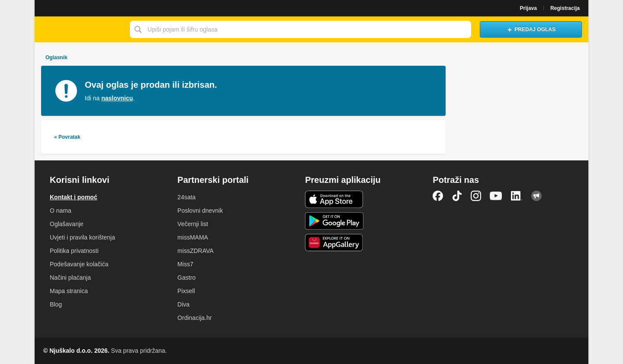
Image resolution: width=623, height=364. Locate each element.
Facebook (438, 196)
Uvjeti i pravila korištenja (82, 237)
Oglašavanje (67, 224)
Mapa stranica (69, 291)
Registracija (565, 8)
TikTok (457, 196)
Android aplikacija (334, 221)
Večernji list (193, 224)
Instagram (476, 196)
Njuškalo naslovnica (80, 29)
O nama (61, 211)
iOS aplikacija (334, 199)
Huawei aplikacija (334, 243)
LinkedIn (517, 196)
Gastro (186, 278)
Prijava (528, 8)
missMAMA (193, 237)
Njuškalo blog (536, 196)
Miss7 (185, 264)
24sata (186, 197)
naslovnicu (117, 98)
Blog (56, 304)
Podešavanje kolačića (79, 264)
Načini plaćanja (70, 278)
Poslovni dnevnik (200, 211)
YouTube (496, 196)
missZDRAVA (195, 251)
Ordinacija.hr (194, 318)
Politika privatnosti (74, 251)
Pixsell (186, 291)
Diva (183, 304)
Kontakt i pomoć (74, 197)
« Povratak (67, 137)
